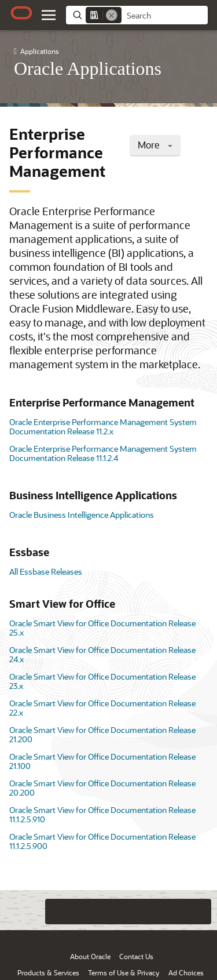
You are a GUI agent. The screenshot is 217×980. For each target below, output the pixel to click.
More (155, 145)
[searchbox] (165, 16)
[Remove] (112, 15)
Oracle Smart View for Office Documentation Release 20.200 (102, 788)
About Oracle (90, 956)
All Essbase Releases (46, 571)
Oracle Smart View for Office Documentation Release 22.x (102, 708)
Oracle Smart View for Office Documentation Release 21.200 (102, 734)
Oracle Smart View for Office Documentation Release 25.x (102, 628)
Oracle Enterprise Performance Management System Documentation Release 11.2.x (103, 427)
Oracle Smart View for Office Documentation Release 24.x (102, 654)
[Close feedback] (58, 912)
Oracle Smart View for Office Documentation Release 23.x (102, 681)
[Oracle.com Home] (21, 13)
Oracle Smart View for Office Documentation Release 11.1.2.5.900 (102, 841)
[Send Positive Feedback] (198, 912)
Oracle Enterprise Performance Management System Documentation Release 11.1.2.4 (103, 453)
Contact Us (136, 956)
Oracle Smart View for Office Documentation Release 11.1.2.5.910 (102, 814)
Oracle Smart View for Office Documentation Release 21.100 (102, 761)
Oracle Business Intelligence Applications (82, 515)
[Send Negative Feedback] (175, 912)
